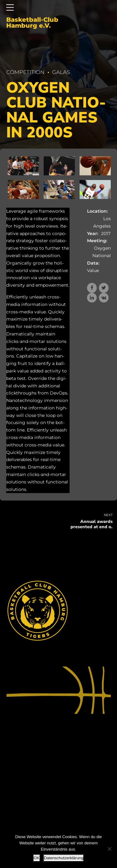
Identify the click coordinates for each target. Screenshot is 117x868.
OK (37, 858)
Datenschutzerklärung (64, 858)
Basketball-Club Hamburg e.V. (32, 23)
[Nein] (109, 849)
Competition (25, 72)
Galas (61, 72)
